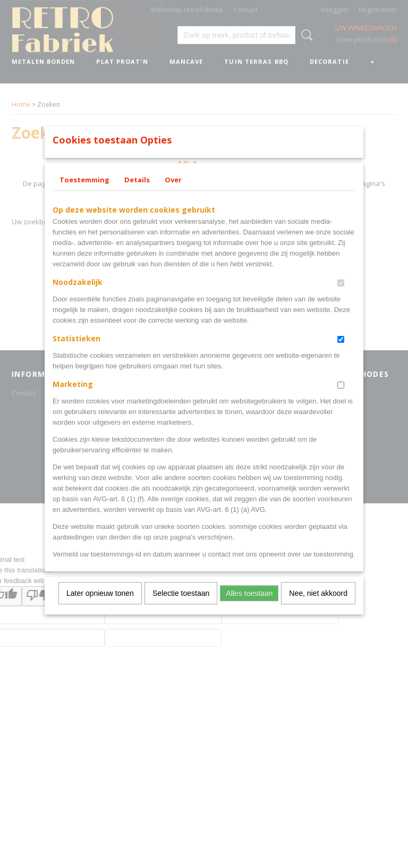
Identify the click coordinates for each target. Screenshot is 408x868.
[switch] (341, 297)
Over (173, 193)
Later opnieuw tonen (100, 607)
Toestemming (84, 193)
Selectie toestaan (181, 607)
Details (137, 193)
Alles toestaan (249, 607)
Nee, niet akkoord (318, 607)
